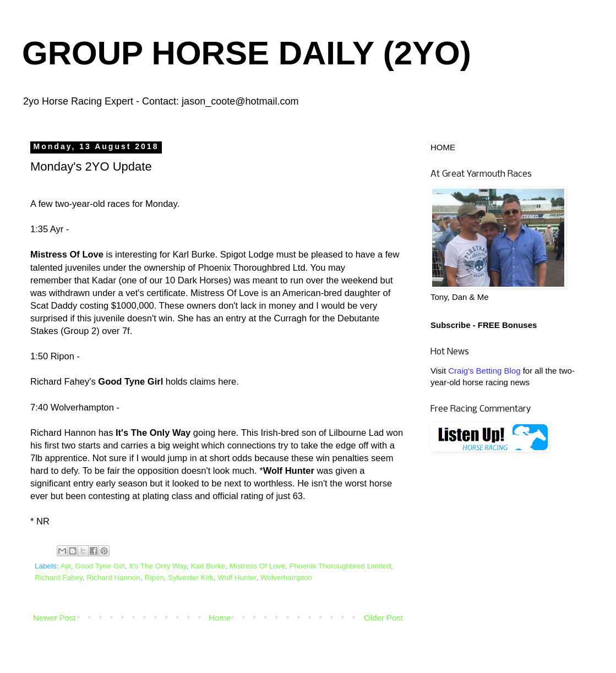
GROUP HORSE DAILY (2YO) (247, 53)
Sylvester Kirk (191, 578)
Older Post (383, 618)
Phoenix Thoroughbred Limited (340, 566)
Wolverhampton (286, 578)
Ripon (154, 578)
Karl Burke (208, 566)
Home (220, 618)
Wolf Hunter (237, 578)
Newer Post (54, 618)
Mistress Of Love (257, 566)
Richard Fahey (59, 578)
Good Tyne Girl (100, 566)
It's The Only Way (157, 566)
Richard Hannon (113, 578)
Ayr (66, 566)
